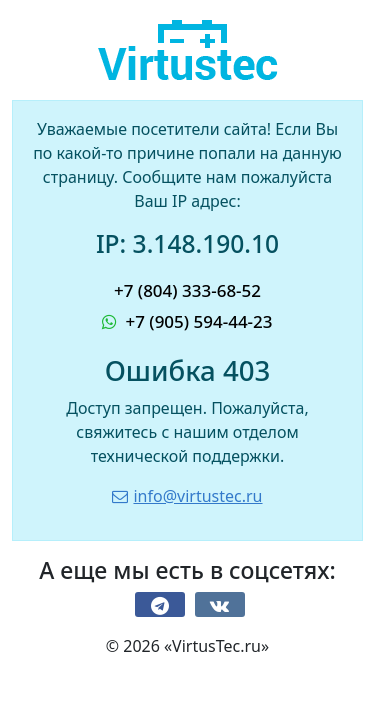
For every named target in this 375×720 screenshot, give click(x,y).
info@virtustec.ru (187, 496)
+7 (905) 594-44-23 (187, 321)
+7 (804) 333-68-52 (187, 290)
